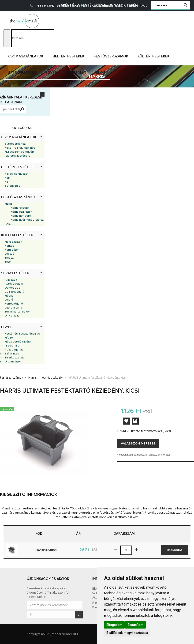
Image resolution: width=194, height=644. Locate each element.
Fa (6, 182)
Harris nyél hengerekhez (27, 220)
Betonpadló (13, 186)
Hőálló (9, 296)
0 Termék (75, 6)
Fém (7, 178)
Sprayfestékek (22, 73)
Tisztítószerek (14, 358)
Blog (101, 73)
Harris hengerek (21, 216)
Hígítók (9, 338)
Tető (8, 262)
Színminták (12, 354)
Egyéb (51, 73)
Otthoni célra (13, 308)
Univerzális (12, 316)
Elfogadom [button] (114, 625)
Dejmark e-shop (25, 21)
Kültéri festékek (153, 56)
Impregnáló (12, 346)
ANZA (9, 224)
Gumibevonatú (14, 292)
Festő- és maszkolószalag (22, 334)
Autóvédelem (14, 284)
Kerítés (9, 246)
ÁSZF (96, 598)
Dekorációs (12, 288)
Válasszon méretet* (139, 444)
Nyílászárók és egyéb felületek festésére (19, 154)
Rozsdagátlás (14, 350)
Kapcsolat (76, 73)
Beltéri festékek (69, 56)
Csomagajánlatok (26, 56)
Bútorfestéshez (15, 144)
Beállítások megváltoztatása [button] (127, 633)
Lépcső (9, 254)
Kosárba (175, 550)
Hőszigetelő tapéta (18, 342)
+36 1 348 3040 (45, 6)
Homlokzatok (13, 242)
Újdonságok (13, 362)
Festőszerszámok (111, 56)
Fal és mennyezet (17, 174)
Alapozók (11, 280)
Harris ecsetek (20, 208)
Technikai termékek (17, 312)
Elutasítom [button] (135, 625)
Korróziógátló (14, 304)
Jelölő (9, 300)
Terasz (9, 258)
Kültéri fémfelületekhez (20, 148)
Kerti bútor (12, 250)
